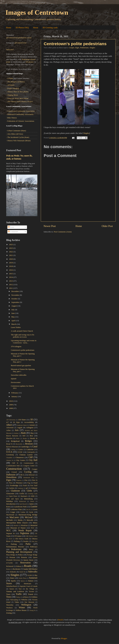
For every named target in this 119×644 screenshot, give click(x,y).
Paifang (17, 541)
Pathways (34, 547)
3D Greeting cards (50, 28)
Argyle (20, 428)
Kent (8, 507)
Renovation (26, 563)
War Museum (29, 602)
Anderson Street (22, 425)
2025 (11, 244)
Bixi (31, 436)
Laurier (34, 507)
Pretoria (24, 557)
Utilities (34, 597)
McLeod (29, 517)
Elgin (77, 48)
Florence (19, 483)
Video (17, 602)
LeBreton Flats (16, 509)
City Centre (21, 460)
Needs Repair (25, 531)
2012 (11, 285)
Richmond (10, 566)
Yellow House (21, 610)
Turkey (18, 597)
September (16, 302)
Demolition (11, 477)
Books (25, 438)
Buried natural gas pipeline (21, 365)
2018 (11, 266)
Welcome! (10, 50)
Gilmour (34, 488)
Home (9, 28)
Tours (8, 594)
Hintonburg (28, 499)
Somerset (33, 578)
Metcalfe (30, 520)
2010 (11, 401)
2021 (11, 255)
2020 (11, 259)
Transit (31, 594)
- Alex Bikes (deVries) (15, 134)
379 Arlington (16, 346)
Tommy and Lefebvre (15, 591)
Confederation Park (13, 466)
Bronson (29, 444)
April (14, 321)
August (14, 306)
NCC (9, 531)
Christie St (10, 460)
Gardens (12, 488)
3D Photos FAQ (22, 28)
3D (32, 420)
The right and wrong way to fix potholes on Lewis (23, 336)
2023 (11, 248)
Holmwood (22, 501)
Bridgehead (15, 441)
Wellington (26, 605)
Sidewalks (33, 572)
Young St (32, 610)
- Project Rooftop (13, 88)
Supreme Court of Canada (29, 586)
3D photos (30, 62)
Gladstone (15, 491)
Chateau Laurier (26, 455)
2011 (11, 288)
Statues (31, 581)
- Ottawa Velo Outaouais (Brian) (18, 141)
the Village (30, 589)
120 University (11, 420)
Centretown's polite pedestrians (75, 44)
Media (20, 520)
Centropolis (31, 452)
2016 (11, 270)
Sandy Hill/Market (30, 569)
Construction (14, 469)
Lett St (28, 509)
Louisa (23, 512)
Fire (26, 480)
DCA (22, 475)
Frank (25, 485)
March (14, 324)
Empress (19, 480)
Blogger (64, 638)
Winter (22, 608)
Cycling (28, 472)
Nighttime (25, 533)
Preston (12, 557)
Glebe (29, 491)
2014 (11, 277)
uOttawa (26, 597)
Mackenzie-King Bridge (28, 515)
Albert (9, 425)
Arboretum (10, 428)
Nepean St (10, 533)
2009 (11, 405)
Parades (26, 541)
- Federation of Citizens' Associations (20, 121)
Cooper (71, 48)
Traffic (19, 594)
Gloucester (10, 493)
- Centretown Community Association (20, 111)
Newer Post (50, 226)
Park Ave (35, 541)
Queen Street (28, 560)
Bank (23, 433)
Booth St (34, 438)
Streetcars (27, 584)
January (14, 396)
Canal (35, 447)
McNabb (9, 520)
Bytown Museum (12, 447)
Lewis (35, 509)
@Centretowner (21, 43)
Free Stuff (34, 485)
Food (35, 483)
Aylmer (16, 433)
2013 (11, 281)
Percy (31, 549)
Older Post (107, 226)
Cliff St (15, 463)
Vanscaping (14, 600)
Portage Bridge (32, 555)
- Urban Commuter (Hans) (16, 131)
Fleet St (35, 480)
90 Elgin (16, 422)
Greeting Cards (33, 494)
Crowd (14, 472)
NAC (33, 528)
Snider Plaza (22, 578)
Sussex (12, 589)
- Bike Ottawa (11, 118)
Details (60, 620)
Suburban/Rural (12, 586)
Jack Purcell (23, 504)
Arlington (30, 428)
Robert (8, 569)
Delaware (32, 475)
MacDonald (10, 515)
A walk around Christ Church (22, 331)
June (13, 313)
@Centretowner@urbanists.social (19, 38)
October (15, 299)
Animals (32, 425)
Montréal (34, 525)
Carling (13, 449)
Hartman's (24, 496)
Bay (32, 433)
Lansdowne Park (20, 507)
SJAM (30, 575)
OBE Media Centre (32, 536)
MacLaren (14, 517)
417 (7, 422)
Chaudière (9, 458)
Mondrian (24, 525)
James (31, 504)
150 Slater (22, 420)
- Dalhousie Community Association (20, 114)
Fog (29, 483)
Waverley (10, 605)
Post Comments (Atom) (63, 232)
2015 (11, 274)
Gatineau (20, 488)
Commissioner (29, 463)
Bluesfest (9, 438)
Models (16, 525)
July (13, 310)
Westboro (9, 608)
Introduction (11, 504)
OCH (10, 539)
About (36, 28)
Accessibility (29, 422)
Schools (13, 572)
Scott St (22, 572)
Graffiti (22, 494)
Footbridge (14, 485)
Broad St (9, 444)
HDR (33, 496)
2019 (11, 263)
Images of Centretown (37, 12)
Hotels (32, 501)
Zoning (9, 613)
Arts (17, 430)
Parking (14, 544)
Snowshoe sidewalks (19, 375)
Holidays (10, 501)
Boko (18, 438)
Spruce (23, 581)
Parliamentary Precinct (15, 547)
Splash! (14, 379)
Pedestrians (84, 48)
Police (20, 555)
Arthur (8, 430)
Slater (12, 578)
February (15, 393)
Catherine (30, 449)
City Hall (33, 460)
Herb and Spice (13, 499)
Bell (24, 436)
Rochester (16, 569)
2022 (11, 252)
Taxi (20, 589)
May (13, 317)
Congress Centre (29, 466)
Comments (13, 232)
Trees (9, 597)
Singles (92, 48)
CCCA (9, 452)
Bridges (28, 441)
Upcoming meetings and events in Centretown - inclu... (24, 342)
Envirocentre (16, 382)
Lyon (31, 512)
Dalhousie (11, 475)
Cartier (21, 449)
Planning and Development (19, 552)
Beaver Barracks (12, 436)
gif (27, 488)
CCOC (20, 452)
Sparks (13, 581)
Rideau (19, 566)
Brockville (19, 444)
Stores (9, 583)
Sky (36, 575)
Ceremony (10, 455)
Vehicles (24, 600)
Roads (28, 566)
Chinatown (20, 457)
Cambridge (25, 447)
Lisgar (13, 512)
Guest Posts (13, 496)
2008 (11, 408)
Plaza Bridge (11, 555)
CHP (31, 457)
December (15, 291)
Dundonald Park (29, 477)
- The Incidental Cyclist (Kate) (18, 137)
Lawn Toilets (16, 327)
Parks (28, 544)
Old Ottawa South (22, 539)
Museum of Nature (18, 528)
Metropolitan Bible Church (17, 523)
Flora (11, 483)
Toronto (32, 591)
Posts (11, 227)
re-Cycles (9, 563)
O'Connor (18, 536)
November (15, 295)
